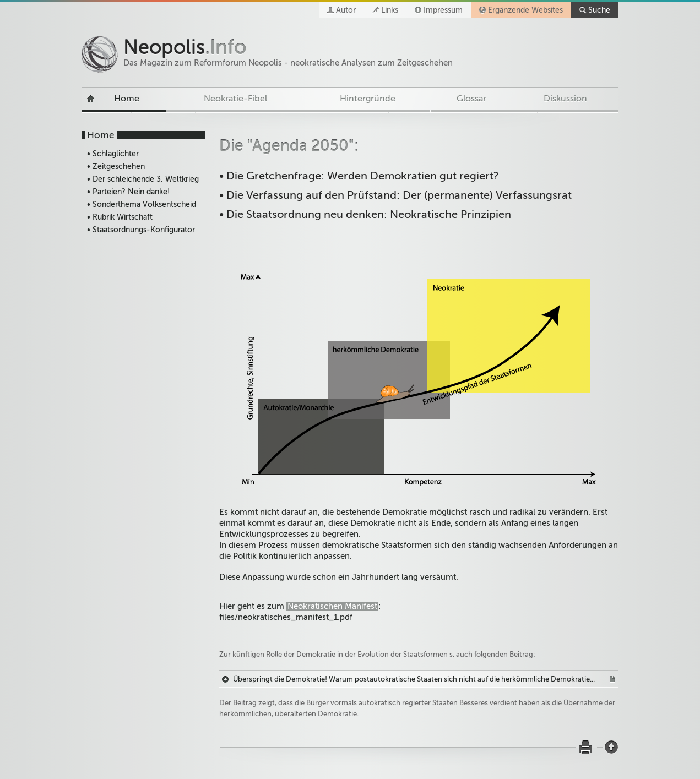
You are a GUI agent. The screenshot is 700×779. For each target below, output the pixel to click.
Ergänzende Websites (525, 10)
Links (390, 10)
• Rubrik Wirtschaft (120, 217)
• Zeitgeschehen (116, 167)
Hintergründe (368, 99)
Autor (346, 10)
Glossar (471, 99)
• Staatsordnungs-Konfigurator (141, 230)
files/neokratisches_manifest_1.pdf (286, 617)
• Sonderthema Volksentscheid (142, 205)
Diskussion (565, 99)
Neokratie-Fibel (235, 99)
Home (127, 99)
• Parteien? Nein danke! (128, 192)
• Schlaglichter (113, 154)
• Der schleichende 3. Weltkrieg (143, 179)
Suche (599, 10)
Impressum (443, 10)
